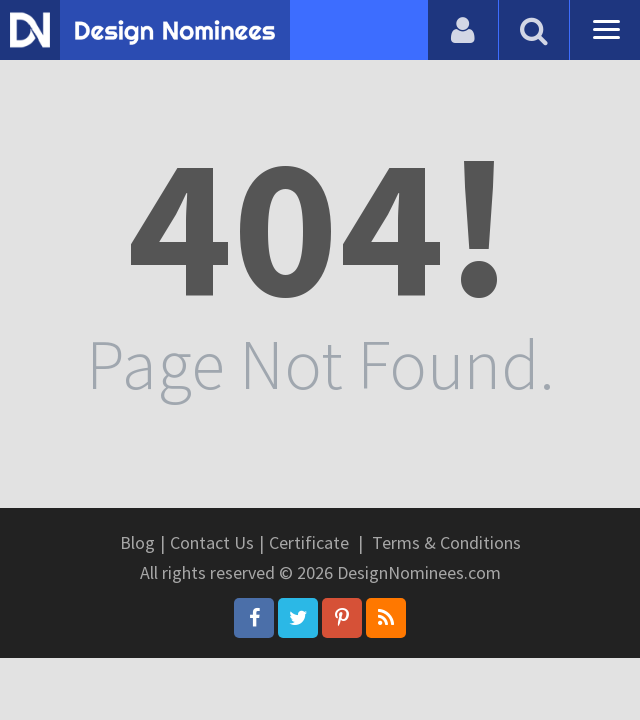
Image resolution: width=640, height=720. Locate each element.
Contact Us (212, 542)
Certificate (309, 542)
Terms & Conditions (446, 542)
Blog (137, 542)
